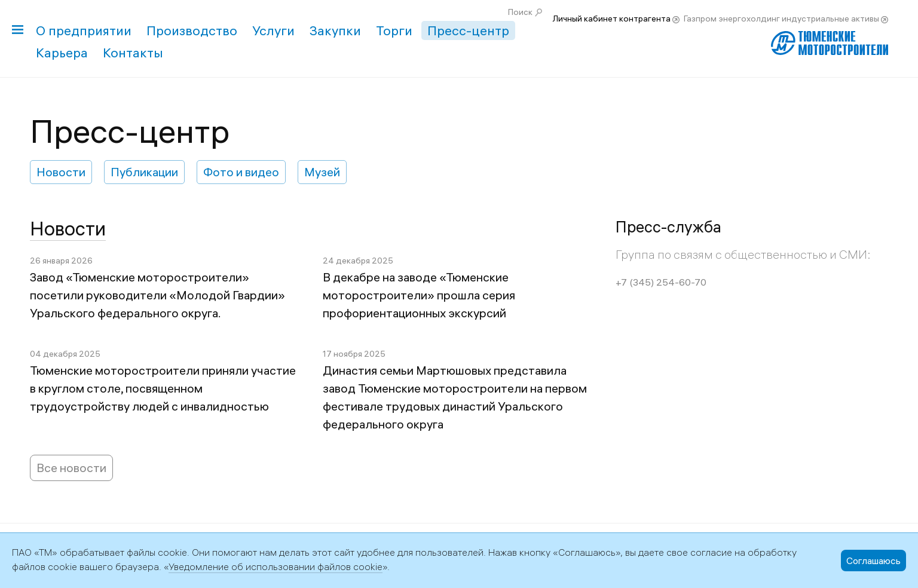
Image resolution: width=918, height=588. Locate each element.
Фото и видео (241, 172)
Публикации (144, 172)
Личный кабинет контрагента (612, 19)
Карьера (62, 53)
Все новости (71, 468)
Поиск (520, 12)
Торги (394, 30)
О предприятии (84, 30)
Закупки (335, 30)
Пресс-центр (468, 30)
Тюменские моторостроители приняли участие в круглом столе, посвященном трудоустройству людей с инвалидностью (163, 388)
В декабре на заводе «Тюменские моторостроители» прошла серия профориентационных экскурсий (419, 295)
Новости (61, 172)
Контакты (133, 53)
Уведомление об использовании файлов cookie (276, 566)
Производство (192, 30)
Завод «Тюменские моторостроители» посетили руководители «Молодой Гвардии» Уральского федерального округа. (157, 295)
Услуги (273, 30)
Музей (322, 172)
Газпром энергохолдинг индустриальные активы (781, 19)
